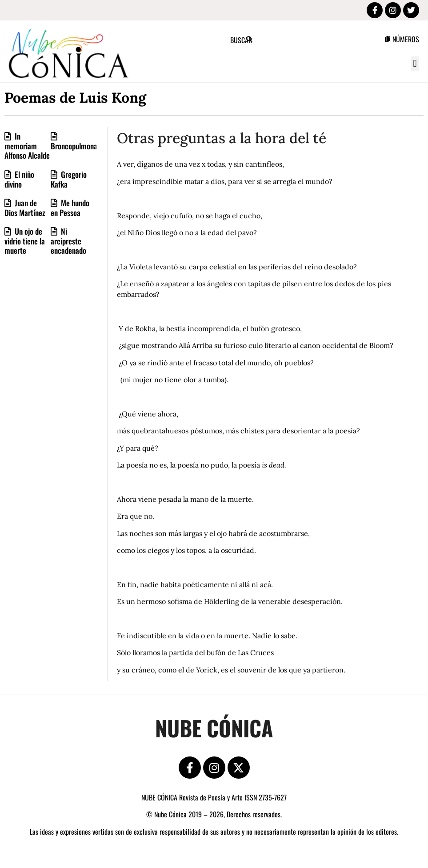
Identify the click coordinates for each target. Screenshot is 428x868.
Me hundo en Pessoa (70, 208)
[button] (415, 64)
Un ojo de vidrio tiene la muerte (25, 241)
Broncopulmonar (75, 146)
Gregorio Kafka (69, 179)
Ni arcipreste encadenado (68, 241)
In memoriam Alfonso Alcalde (27, 146)
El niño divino (19, 179)
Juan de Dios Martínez (25, 208)
